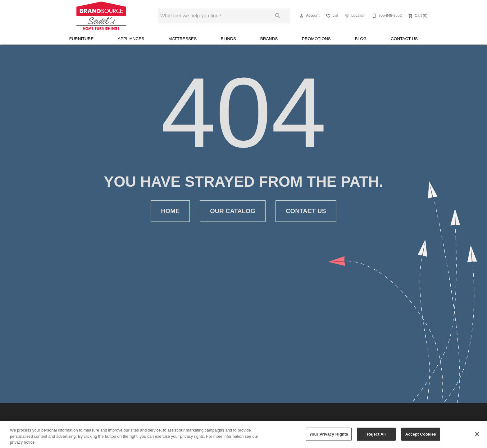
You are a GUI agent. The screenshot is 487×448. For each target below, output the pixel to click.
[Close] (477, 438)
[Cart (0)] (417, 16)
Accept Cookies (421, 438)
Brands (269, 39)
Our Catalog (233, 211)
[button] (302, 16)
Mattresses (182, 39)
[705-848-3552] (386, 16)
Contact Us (404, 39)
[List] (332, 16)
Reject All (376, 438)
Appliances (131, 39)
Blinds (228, 39)
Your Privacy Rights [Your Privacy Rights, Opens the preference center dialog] (329, 438)
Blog (361, 39)
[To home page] (101, 16)
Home (170, 211)
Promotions (316, 39)
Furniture (82, 39)
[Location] (354, 16)
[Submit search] (278, 16)
